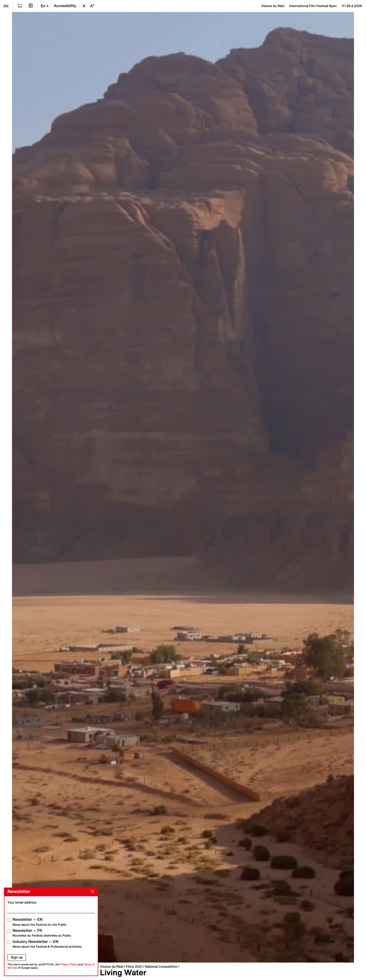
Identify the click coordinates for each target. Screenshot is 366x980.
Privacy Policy (69, 965)
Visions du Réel (111, 967)
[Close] (92, 892)
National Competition (161, 967)
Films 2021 (134, 967)
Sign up (17, 957)
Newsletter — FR (42, 933)
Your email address (22, 902)
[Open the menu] (6, 6)
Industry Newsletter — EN (47, 944)
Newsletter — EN (40, 922)
